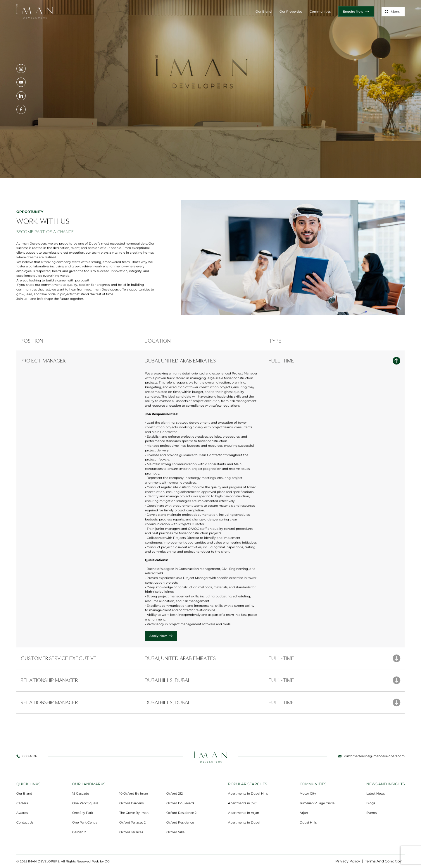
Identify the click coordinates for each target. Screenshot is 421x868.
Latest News (376, 794)
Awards (22, 813)
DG (107, 861)
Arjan (304, 813)
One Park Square (85, 803)
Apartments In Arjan (244, 813)
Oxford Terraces (131, 832)
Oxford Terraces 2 (132, 823)
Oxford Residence (180, 823)
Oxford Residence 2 (181, 813)
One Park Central (85, 823)
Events (371, 813)
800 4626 (30, 756)
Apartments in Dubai (244, 823)
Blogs (371, 803)
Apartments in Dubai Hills (248, 794)
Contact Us (25, 823)
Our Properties (291, 12)
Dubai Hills (308, 823)
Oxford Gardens (131, 803)
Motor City (308, 794)
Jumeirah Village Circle (317, 803)
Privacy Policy (348, 861)
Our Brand (264, 12)
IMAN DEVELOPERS (44, 861)
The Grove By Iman (134, 813)
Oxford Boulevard (180, 803)
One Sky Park (83, 813)
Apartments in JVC (242, 803)
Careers (22, 803)
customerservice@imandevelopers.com (374, 756)
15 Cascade (81, 794)
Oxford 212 (175, 794)
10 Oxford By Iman (134, 794)
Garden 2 (79, 832)
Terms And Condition (384, 861)
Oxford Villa (175, 832)
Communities (320, 12)
